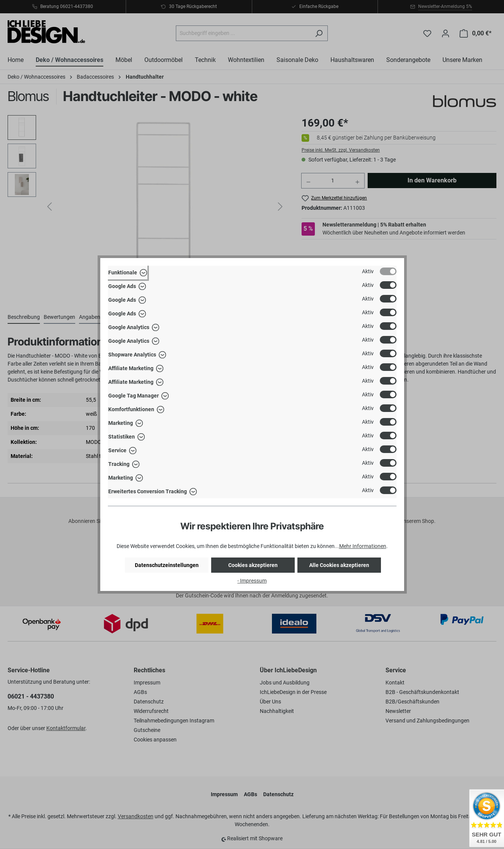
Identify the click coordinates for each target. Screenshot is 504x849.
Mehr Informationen (363, 546)
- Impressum (252, 581)
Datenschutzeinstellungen (167, 565)
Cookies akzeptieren (253, 565)
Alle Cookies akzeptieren (339, 565)
